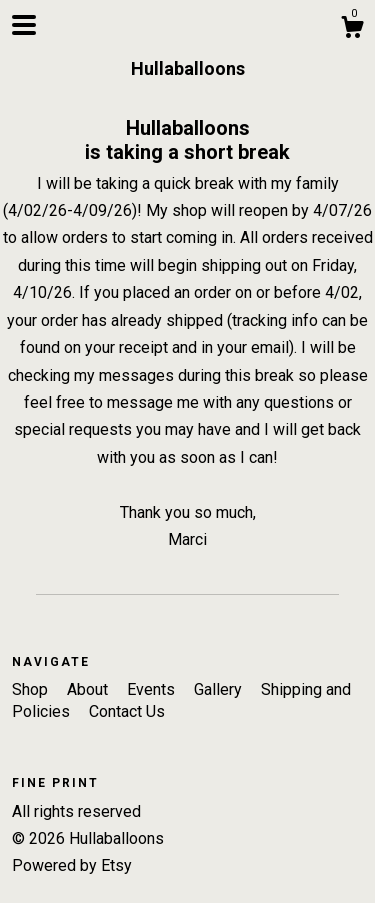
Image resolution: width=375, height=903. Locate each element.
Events (153, 689)
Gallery (220, 689)
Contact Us (127, 711)
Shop (32, 689)
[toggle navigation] (24, 25)
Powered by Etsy (72, 865)
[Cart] (352, 30)
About (89, 689)
